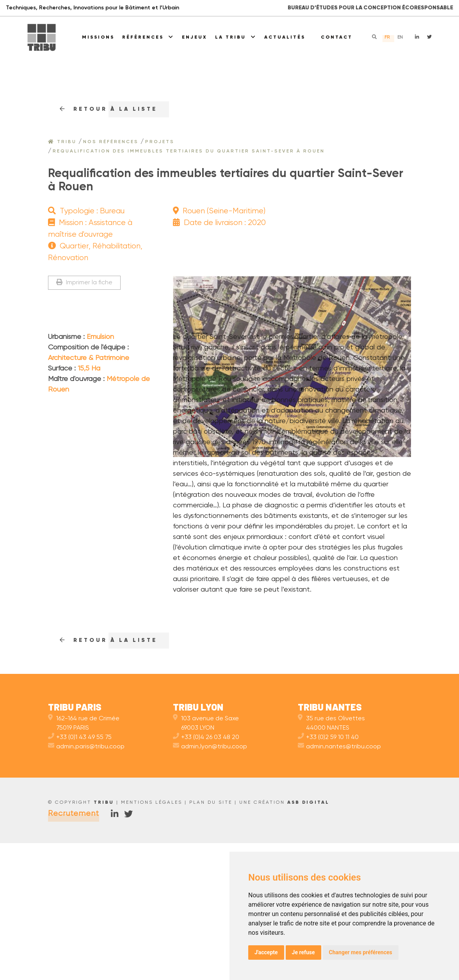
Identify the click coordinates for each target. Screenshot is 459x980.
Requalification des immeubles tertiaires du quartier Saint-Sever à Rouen (189, 151)
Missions (98, 37)
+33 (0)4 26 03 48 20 (206, 874)
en (400, 37)
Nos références (111, 142)
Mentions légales (152, 939)
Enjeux (195, 37)
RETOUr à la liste (109, 109)
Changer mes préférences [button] (361, 952)
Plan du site (211, 939)
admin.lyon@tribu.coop (210, 884)
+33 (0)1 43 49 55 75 (80, 874)
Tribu (62, 142)
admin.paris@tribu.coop (86, 884)
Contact (337, 37)
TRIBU (104, 939)
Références (148, 37)
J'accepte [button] (266, 952)
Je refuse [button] (303, 952)
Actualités (285, 37)
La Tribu (236, 37)
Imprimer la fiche (84, 283)
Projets (160, 142)
